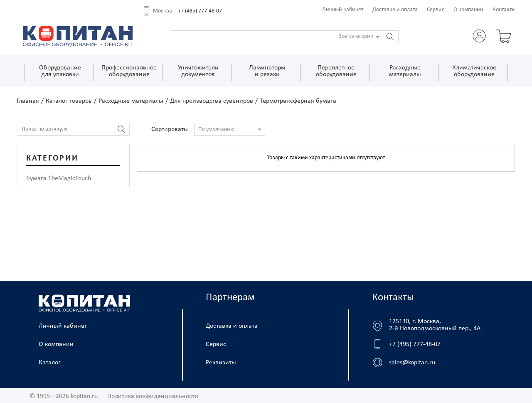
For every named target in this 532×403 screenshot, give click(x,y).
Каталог (50, 363)
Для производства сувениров (212, 101)
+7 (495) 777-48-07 (200, 11)
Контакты (504, 10)
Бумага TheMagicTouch (59, 178)
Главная (28, 101)
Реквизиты (221, 363)
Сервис (436, 10)
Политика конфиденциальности (153, 396)
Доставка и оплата (395, 10)
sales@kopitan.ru (412, 363)
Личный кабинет (343, 10)
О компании (468, 10)
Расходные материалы (131, 101)
